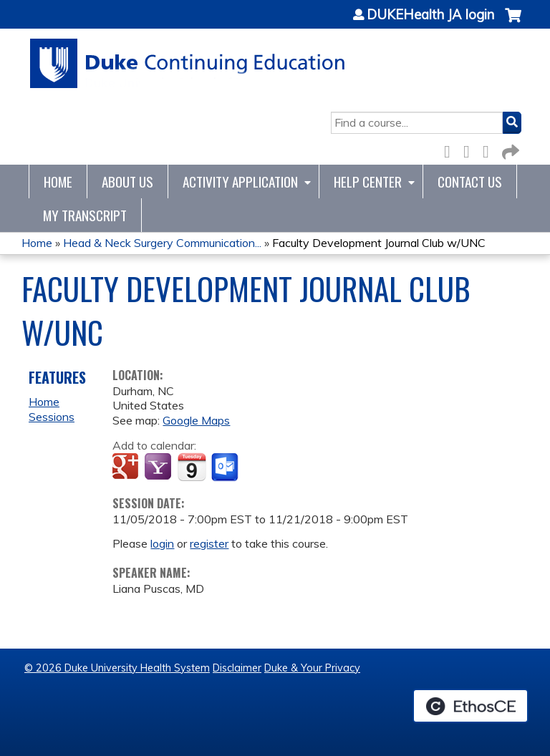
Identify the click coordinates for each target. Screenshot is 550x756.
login (162, 543)
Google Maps (196, 420)
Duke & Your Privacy (312, 668)
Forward (509, 149)
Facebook (451, 149)
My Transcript (85, 215)
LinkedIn (490, 149)
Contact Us (470, 181)
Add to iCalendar (192, 467)
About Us (127, 181)
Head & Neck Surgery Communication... (162, 243)
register (209, 543)
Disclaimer (237, 668)
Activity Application (240, 181)
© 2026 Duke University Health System (117, 668)
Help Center (368, 181)
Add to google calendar (127, 467)
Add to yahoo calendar (159, 467)
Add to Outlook (226, 467)
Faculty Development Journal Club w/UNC (379, 243)
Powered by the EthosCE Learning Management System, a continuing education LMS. (471, 706)
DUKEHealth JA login (430, 15)
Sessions (52, 417)
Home (58, 181)
